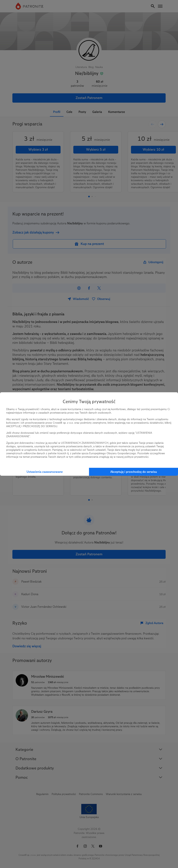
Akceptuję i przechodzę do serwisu (134, 472)
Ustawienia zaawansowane (45, 472)
